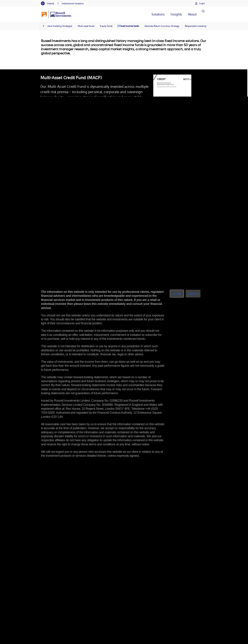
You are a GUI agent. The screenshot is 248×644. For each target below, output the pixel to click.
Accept (177, 294)
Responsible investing (195, 26)
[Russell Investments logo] (56, 14)
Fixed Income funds (129, 26)
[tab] (49, 3)
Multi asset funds (86, 26)
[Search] (203, 14)
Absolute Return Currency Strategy (162, 26)
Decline (193, 294)
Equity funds (106, 26)
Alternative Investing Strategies (57, 26)
